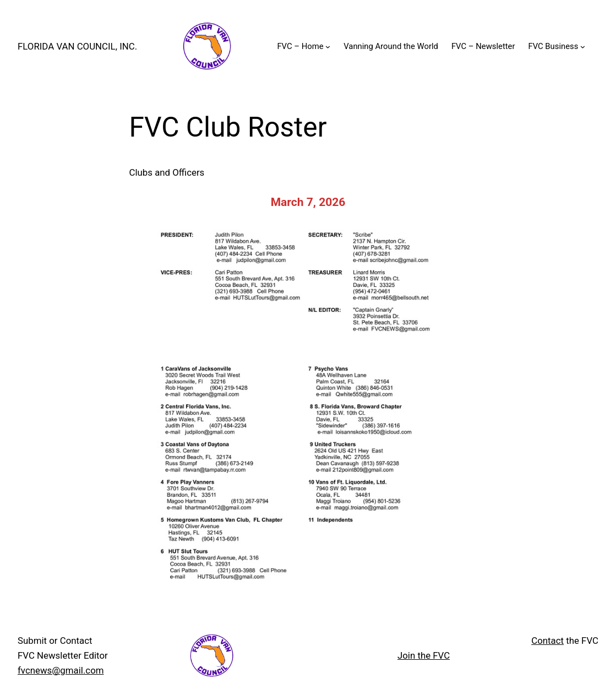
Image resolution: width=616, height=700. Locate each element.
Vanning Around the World (391, 46)
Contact (547, 641)
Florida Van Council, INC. (77, 46)
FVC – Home (300, 46)
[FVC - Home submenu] (328, 47)
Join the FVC (424, 655)
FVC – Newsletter (483, 46)
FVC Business (553, 46)
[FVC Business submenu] (583, 47)
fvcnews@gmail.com (61, 670)
